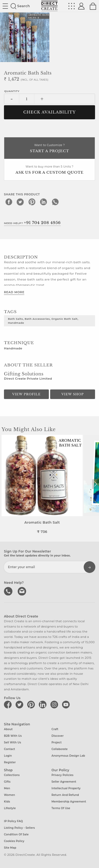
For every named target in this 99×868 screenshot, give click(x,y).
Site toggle (5, 6)
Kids (7, 802)
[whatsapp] (55, 202)
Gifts (7, 782)
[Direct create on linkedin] (44, 704)
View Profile (26, 394)
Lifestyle (10, 808)
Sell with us (13, 742)
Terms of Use (61, 808)
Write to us (22, 591)
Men (7, 788)
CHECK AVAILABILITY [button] (49, 112)
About (8, 729)
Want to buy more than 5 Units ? (49, 170)
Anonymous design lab (68, 756)
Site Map (10, 848)
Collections (12, 775)
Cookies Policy (14, 841)
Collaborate (60, 749)
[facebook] (9, 202)
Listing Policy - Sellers (19, 828)
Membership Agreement (69, 802)
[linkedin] (44, 202)
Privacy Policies (62, 775)
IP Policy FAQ (13, 821)
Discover (58, 736)
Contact (10, 749)
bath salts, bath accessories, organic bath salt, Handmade (43, 321)
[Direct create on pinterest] (32, 704)
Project (56, 742)
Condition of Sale (16, 834)
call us (9, 591)
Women (10, 795)
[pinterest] (32, 202)
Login (8, 756)
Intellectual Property (66, 788)
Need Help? (32, 223)
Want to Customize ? (49, 149)
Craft (55, 729)
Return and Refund (65, 795)
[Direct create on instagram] (55, 704)
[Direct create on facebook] (9, 704)
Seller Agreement (64, 782)
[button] (95, 484)
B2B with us (13, 736)
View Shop (73, 394)
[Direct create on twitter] (20, 704)
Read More (14, 292)
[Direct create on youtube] (67, 704)
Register (10, 762)
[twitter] (20, 202)
